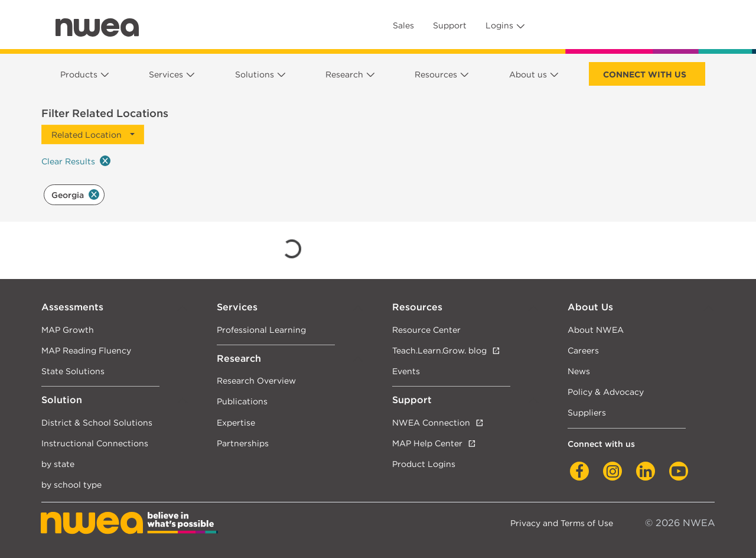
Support (450, 25)
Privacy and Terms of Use (562, 523)
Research (344, 74)
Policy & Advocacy (606, 392)
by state (58, 464)
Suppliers (587, 412)
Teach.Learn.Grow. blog (439, 350)
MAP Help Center (427, 443)
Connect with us (645, 74)
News (579, 371)
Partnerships (243, 443)
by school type (71, 484)
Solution (62, 400)
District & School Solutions (97, 422)
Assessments (72, 307)
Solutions (255, 74)
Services (166, 74)
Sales (403, 25)
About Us (590, 307)
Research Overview (256, 380)
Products (79, 74)
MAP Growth (68, 330)
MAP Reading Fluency (86, 350)
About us (528, 74)
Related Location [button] (87, 134)
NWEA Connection (431, 422)
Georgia (75, 194)
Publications (242, 401)
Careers (583, 350)
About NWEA (596, 330)
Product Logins (424, 464)
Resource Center (426, 330)
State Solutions (73, 371)
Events (406, 371)
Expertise (236, 422)
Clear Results (76, 161)
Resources (436, 74)
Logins (499, 25)
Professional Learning (261, 330)
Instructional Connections (95, 443)
